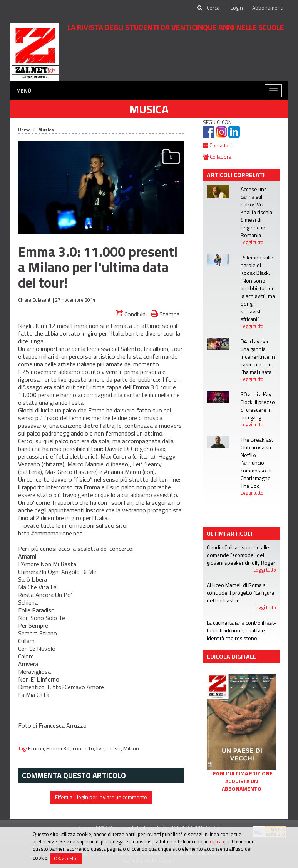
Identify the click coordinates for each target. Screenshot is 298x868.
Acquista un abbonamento (242, 785)
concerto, (85, 748)
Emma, (37, 748)
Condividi (131, 314)
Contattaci (217, 145)
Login (237, 7)
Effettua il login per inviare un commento (101, 797)
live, (101, 748)
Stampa (165, 314)
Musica (149, 109)
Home (24, 130)
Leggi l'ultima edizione (241, 773)
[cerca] (214, 8)
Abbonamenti (268, 7)
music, (115, 748)
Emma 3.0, (59, 748)
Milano (131, 748)
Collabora (217, 157)
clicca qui (220, 841)
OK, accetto (66, 858)
